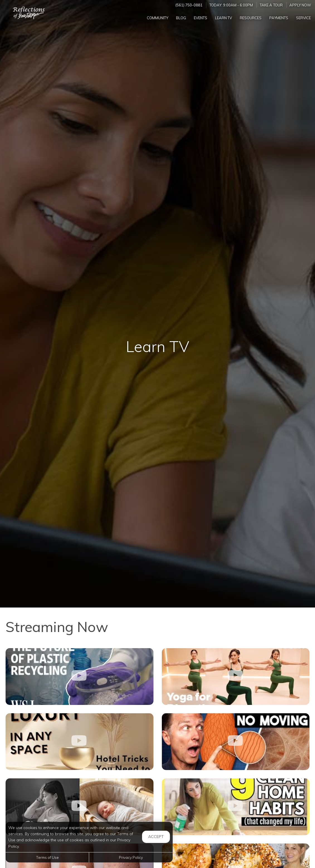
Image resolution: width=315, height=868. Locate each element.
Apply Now (300, 5)
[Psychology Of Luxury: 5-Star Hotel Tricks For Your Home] (80, 742)
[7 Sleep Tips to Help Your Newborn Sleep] (80, 807)
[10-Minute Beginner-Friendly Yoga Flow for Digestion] (236, 677)
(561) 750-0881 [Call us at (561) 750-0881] (189, 5)
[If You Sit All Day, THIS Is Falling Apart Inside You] (236, 742)
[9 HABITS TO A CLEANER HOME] (236, 807)
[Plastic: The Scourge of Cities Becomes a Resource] (80, 677)
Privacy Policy (131, 857)
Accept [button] (156, 837)
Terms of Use (47, 857)
